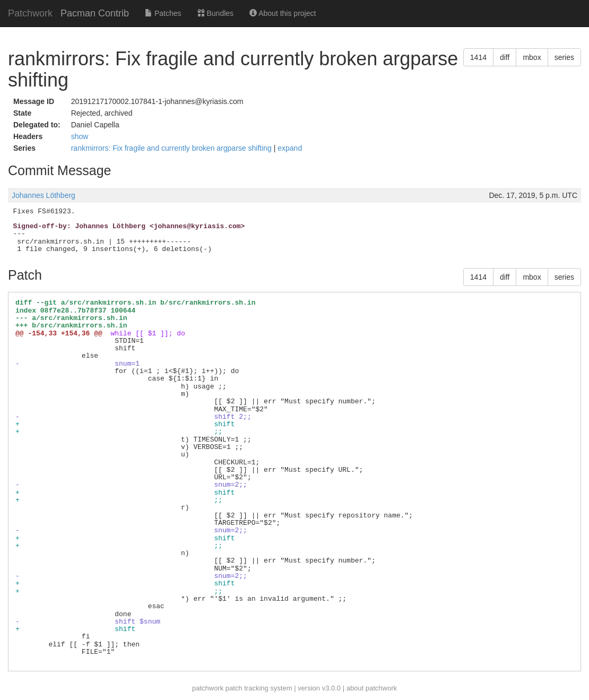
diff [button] (505, 57)
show (80, 136)
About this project (283, 13)
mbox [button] (532, 57)
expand (290, 148)
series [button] (564, 57)
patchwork (208, 688)
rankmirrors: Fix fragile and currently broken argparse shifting (172, 148)
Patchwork (30, 13)
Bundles (215, 13)
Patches (163, 13)
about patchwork (372, 688)
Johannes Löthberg (44, 195)
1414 (478, 57)
